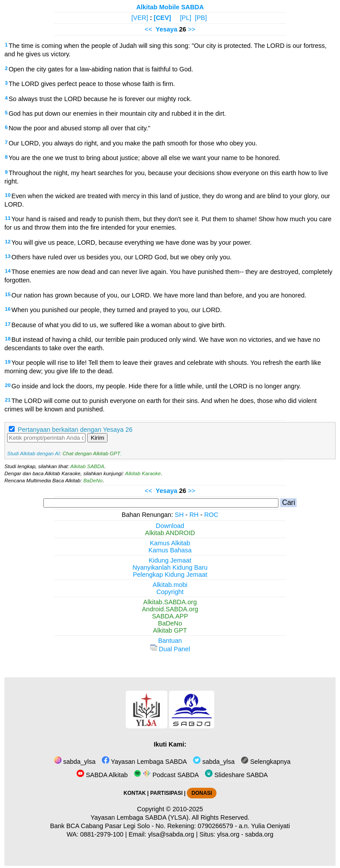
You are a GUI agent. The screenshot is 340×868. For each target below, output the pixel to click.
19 (8, 362)
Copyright (170, 592)
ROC (211, 515)
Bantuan (170, 641)
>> (191, 29)
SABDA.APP (170, 616)
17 (8, 324)
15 (8, 294)
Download (170, 526)
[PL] (185, 18)
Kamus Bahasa (170, 550)
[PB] (201, 18)
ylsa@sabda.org (171, 834)
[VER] (140, 18)
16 (8, 309)
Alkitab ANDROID (170, 533)
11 (8, 218)
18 (8, 339)
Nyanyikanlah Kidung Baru (170, 567)
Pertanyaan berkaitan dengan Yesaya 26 (75, 430)
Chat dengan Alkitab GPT (91, 454)
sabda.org (259, 834)
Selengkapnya (266, 762)
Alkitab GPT (170, 630)
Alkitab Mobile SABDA (170, 7)
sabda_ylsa (75, 762)
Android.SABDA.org (170, 609)
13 (8, 256)
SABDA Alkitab (102, 775)
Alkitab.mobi (170, 585)
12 (8, 242)
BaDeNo (93, 481)
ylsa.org (228, 834)
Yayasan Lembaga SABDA (144, 762)
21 (8, 400)
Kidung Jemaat (170, 560)
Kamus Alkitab (170, 543)
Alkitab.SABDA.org (170, 602)
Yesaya (167, 29)
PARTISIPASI (166, 793)
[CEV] (162, 18)
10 (8, 195)
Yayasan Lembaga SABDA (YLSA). (141, 817)
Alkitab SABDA (87, 466)
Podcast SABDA (166, 775)
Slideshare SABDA (236, 775)
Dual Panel (170, 649)
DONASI (201, 793)
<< (149, 29)
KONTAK (135, 793)
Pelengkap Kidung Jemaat (170, 575)
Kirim (97, 438)
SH (179, 515)
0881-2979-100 (102, 834)
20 (8, 385)
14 (8, 271)
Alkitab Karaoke (143, 473)
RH (194, 515)
